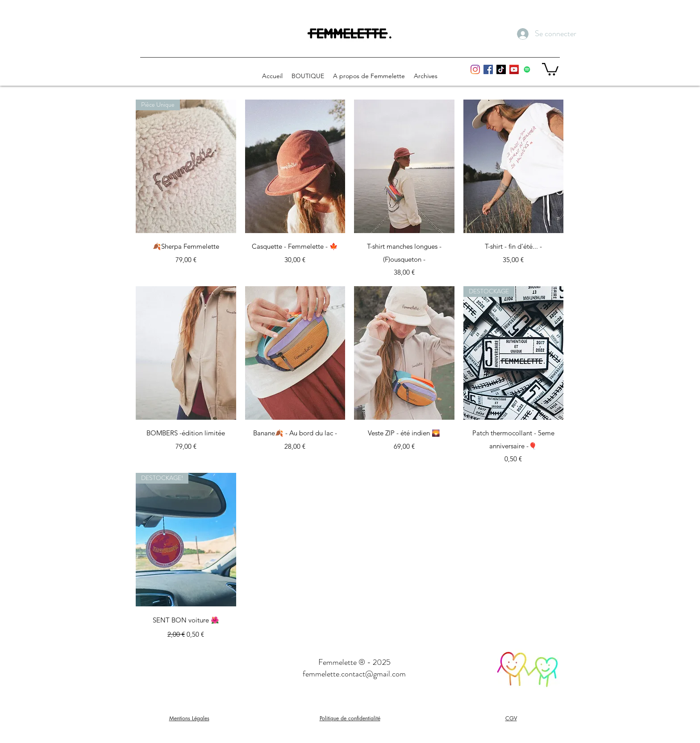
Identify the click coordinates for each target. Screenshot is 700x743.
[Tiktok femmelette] (501, 69)
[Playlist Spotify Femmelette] (527, 69)
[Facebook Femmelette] (488, 69)
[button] (550, 69)
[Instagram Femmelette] (475, 69)
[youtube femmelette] (514, 69)
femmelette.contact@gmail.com (354, 674)
